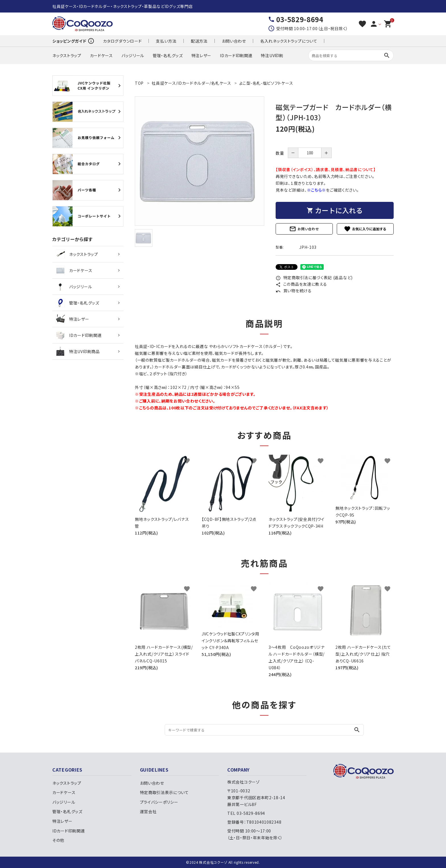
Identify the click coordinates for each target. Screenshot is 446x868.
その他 (58, 840)
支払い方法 (166, 41)
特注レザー (202, 55)
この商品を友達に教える (301, 284)
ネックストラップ (67, 55)
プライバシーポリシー (159, 802)
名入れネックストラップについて (289, 41)
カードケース (101, 55)
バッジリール (133, 55)
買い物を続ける (294, 291)
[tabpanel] (200, 161)
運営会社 (148, 811)
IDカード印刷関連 (236, 55)
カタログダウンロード (122, 41)
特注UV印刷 (272, 55)
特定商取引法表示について (164, 792)
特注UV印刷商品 (78, 351)
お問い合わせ (234, 41)
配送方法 (199, 41)
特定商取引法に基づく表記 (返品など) (314, 277)
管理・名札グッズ (168, 55)
